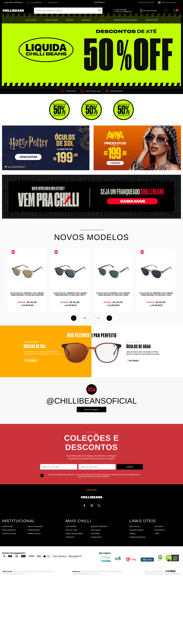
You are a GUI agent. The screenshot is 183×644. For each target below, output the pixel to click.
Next (109, 318)
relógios (132, 534)
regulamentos (96, 537)
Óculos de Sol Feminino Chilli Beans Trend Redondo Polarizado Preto (70, 294)
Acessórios (86, 20)
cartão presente (33, 530)
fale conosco (96, 530)
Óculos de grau (51, 20)
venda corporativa (9, 530)
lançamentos (160, 530)
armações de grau (136, 530)
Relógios (70, 20)
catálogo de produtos (137, 537)
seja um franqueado (146, 2)
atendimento (53, 2)
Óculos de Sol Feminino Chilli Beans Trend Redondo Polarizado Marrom (27, 294)
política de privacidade (74, 534)
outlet (157, 534)
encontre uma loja (9, 534)
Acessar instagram (92, 410)
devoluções (95, 534)
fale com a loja (71, 530)
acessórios (159, 526)
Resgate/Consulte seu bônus (126, 20)
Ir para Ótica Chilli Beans (13, 2)
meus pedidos (71, 526)
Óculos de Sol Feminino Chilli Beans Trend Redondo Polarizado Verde (113, 294)
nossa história (8, 526)
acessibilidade (36, 2)
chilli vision (70, 537)
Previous (74, 318)
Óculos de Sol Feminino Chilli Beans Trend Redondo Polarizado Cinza (156, 294)
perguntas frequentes (99, 526)
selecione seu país (167, 2)
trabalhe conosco (34, 534)
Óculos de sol (31, 20)
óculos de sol (134, 526)
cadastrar (130, 467)
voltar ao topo (92, 490)
